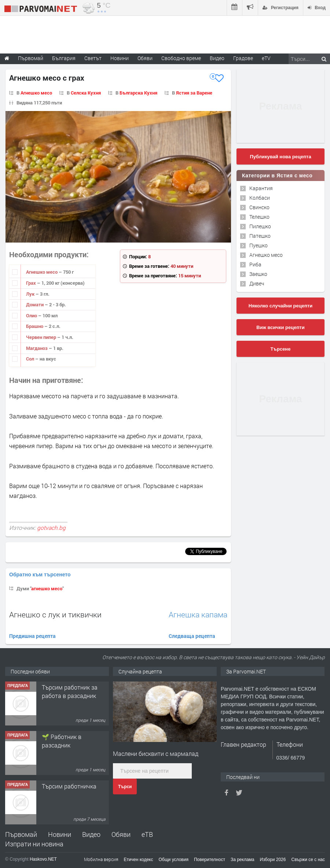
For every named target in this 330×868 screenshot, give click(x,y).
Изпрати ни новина (34, 844)
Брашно (35, 326)
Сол (31, 359)
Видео (91, 834)
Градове (243, 58)
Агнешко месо (36, 93)
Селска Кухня (86, 93)
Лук (31, 294)
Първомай (21, 834)
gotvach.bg (51, 528)
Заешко (258, 274)
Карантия (261, 188)
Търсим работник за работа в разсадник (70, 691)
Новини (120, 58)
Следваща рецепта (192, 636)
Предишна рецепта (32, 636)
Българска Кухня (138, 93)
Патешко (260, 236)
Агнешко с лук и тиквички (55, 614)
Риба (255, 264)
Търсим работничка (69, 786)
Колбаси (260, 198)
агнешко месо (47, 588)
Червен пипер (42, 337)
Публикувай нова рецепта (280, 157)
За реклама (243, 860)
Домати (35, 304)
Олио (32, 315)
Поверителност (210, 860)
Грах (32, 283)
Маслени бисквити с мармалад (156, 754)
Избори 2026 (273, 860)
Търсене (281, 349)
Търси (125, 787)
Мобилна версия (101, 859)
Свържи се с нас (308, 860)
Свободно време (181, 58)
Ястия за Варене (194, 93)
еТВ (147, 834)
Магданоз (37, 348)
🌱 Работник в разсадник (62, 741)
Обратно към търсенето (40, 575)
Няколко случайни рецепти (280, 306)
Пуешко (258, 245)
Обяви (121, 834)
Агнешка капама (198, 615)
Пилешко (260, 226)
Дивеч (257, 283)
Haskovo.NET (43, 859)
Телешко (259, 217)
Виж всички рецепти (280, 327)
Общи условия (174, 860)
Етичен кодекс (139, 860)
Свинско (259, 207)
